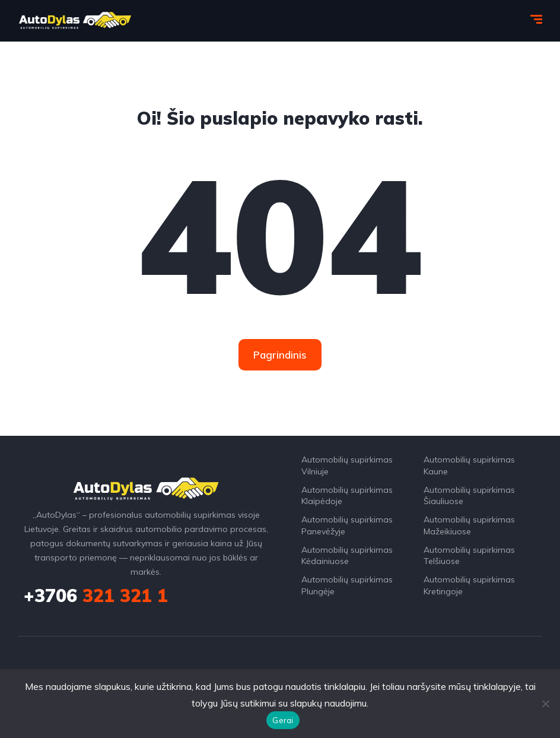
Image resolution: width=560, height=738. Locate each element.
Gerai (283, 720)
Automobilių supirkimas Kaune (469, 465)
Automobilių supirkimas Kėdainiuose (347, 556)
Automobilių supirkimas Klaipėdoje (347, 496)
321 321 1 (96, 596)
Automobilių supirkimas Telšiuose (469, 556)
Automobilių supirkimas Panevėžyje (347, 525)
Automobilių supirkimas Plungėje (347, 585)
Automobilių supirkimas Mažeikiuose (469, 525)
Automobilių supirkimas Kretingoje (469, 585)
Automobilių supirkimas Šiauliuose (469, 496)
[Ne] (545, 704)
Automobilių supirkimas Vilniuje (347, 465)
